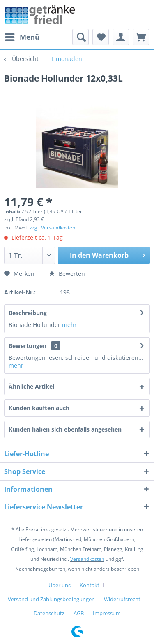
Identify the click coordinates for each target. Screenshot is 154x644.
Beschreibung (28, 313)
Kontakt (90, 585)
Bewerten (67, 274)
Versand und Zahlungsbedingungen (51, 599)
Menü (22, 36)
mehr (69, 325)
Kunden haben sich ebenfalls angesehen (65, 429)
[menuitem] (22, 37)
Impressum (107, 613)
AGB (79, 613)
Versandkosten (87, 559)
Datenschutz (49, 613)
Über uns (60, 585)
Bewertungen (28, 346)
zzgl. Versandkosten (52, 227)
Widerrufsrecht (122, 599)
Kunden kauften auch (39, 408)
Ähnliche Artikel (31, 386)
